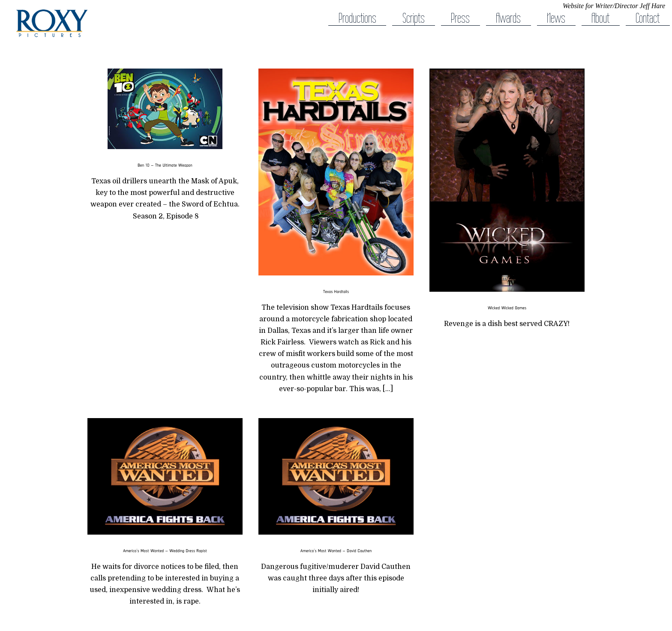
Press (460, 18)
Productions (357, 18)
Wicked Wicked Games (507, 308)
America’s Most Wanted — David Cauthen (336, 550)
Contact (648, 18)
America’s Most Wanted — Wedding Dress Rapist (165, 550)
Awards (508, 18)
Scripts (414, 18)
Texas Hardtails (336, 291)
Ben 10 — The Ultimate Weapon (165, 165)
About (600, 18)
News (556, 18)
